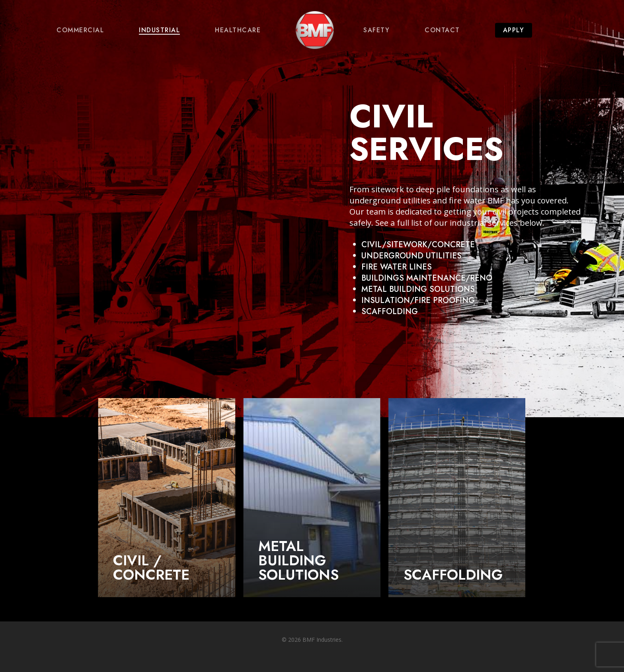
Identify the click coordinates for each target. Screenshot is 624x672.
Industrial (159, 30)
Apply (514, 30)
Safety (376, 30)
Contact (442, 30)
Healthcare (238, 30)
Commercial (80, 30)
